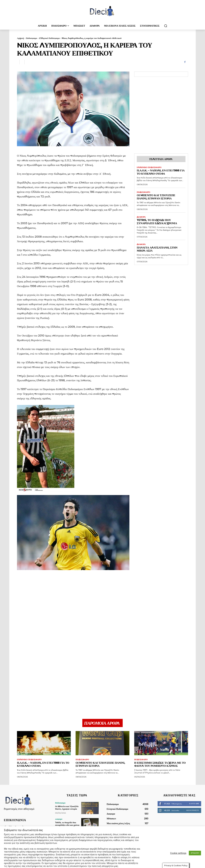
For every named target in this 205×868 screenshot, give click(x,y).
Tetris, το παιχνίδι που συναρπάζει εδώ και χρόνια (157, 222)
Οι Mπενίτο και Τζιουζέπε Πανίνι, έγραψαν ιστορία (156, 197)
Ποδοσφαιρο (32, 38)
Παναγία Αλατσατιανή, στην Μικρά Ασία (157, 249)
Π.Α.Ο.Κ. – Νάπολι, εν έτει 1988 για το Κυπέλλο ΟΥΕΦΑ (161, 172)
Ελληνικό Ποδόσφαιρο (49, 38)
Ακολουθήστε (193, 810)
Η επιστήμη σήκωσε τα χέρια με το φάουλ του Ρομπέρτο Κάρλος (160, 764)
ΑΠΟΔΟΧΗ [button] (195, 846)
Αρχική (20, 38)
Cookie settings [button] (178, 846)
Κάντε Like (194, 804)
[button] (166, 26)
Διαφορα (141, 217)
